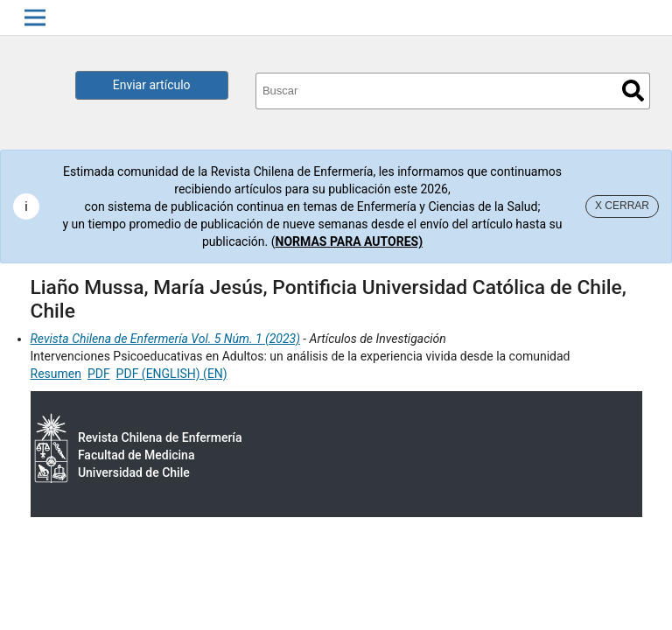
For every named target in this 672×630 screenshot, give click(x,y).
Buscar (633, 91)
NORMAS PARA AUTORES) (350, 241)
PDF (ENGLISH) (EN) (172, 374)
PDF (99, 374)
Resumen (56, 374)
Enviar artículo (152, 85)
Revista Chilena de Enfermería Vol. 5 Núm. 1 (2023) (165, 339)
